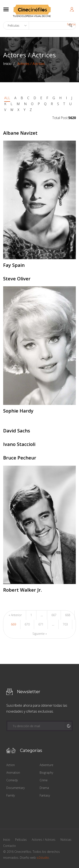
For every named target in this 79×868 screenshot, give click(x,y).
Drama (44, 788)
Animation (13, 773)
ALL (7, 98)
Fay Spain (14, 265)
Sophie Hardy (18, 411)
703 (65, 624)
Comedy (12, 780)
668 (68, 615)
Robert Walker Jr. (23, 590)
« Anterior (15, 615)
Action (11, 765)
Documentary (15, 788)
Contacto (9, 846)
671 (41, 624)
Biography (46, 773)
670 (27, 624)
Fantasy (45, 795)
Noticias (66, 840)
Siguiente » (40, 634)
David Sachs (17, 431)
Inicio (7, 64)
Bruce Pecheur (20, 458)
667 (54, 615)
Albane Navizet (20, 133)
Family (11, 795)
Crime (44, 780)
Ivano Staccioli (19, 444)
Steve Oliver (17, 278)
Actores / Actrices (44, 840)
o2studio (43, 858)
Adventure (46, 765)
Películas (21, 840)
